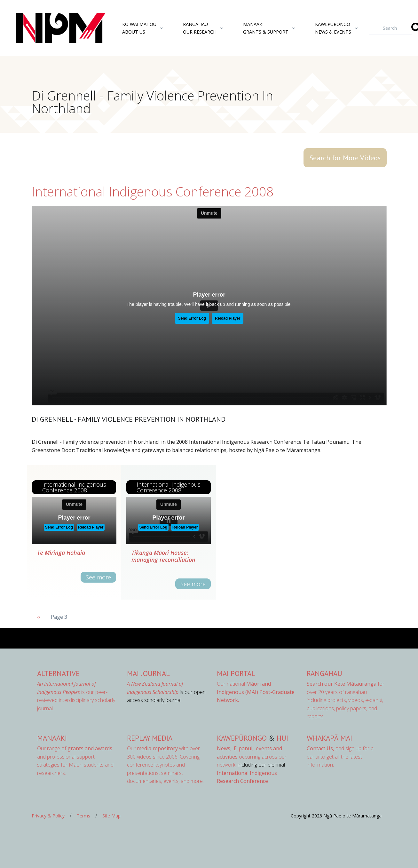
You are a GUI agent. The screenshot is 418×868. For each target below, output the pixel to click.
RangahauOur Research (200, 28)
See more (98, 577)
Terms (83, 816)
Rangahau (324, 673)
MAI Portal (236, 673)
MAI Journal (148, 673)
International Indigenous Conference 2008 (153, 191)
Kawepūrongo (242, 738)
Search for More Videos (345, 158)
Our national (256, 692)
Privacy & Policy (48, 816)
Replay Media (150, 738)
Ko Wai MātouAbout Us (139, 28)
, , (236, 748)
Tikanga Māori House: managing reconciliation (163, 556)
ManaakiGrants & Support (266, 28)
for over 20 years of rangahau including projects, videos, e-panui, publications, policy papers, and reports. (346, 700)
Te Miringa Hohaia (61, 553)
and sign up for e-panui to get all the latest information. (341, 757)
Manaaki (52, 738)
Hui (282, 738)
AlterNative (58, 673)
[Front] (45, 28)
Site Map (111, 816)
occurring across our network (252, 757)
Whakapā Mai (329, 738)
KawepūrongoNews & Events (333, 28)
